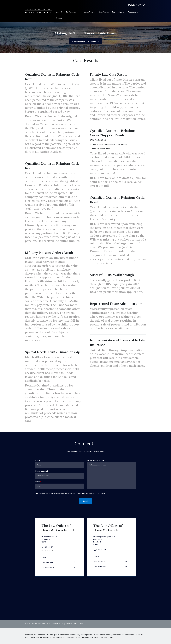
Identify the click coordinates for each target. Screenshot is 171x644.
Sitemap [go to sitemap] (69, 624)
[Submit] (85, 501)
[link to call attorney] (135, 5)
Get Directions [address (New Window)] (59, 562)
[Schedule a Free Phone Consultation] (86, 41)
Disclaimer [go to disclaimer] (79, 624)
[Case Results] (104, 12)
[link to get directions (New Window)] (59, 539)
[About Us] (59, 12)
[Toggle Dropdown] (79, 12)
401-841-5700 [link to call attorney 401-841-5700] (48, 547)
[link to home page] (39, 11)
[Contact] (59, 18)
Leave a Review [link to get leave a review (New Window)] (59, 567)
